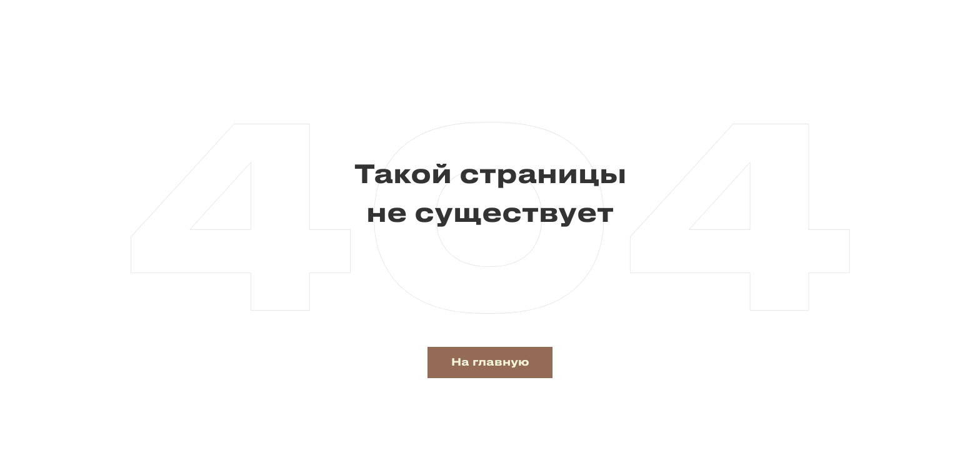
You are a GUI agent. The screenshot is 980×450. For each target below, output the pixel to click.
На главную (490, 362)
